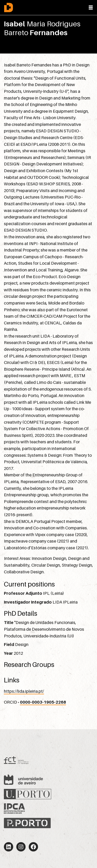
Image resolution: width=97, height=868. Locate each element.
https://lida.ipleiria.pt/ (24, 691)
